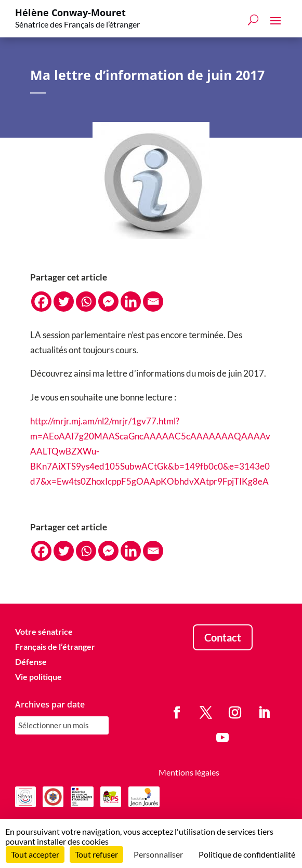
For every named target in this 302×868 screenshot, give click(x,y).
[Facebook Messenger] (108, 302)
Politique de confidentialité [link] (247, 854)
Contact (223, 638)
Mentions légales (189, 772)
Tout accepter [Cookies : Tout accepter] (35, 854)
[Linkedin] (131, 302)
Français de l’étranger (55, 647)
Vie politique (38, 677)
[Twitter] (64, 302)
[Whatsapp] (86, 302)
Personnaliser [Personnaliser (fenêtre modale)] (158, 854)
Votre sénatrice (44, 632)
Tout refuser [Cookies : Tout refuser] (96, 854)
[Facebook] (41, 302)
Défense (31, 662)
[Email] (153, 302)
